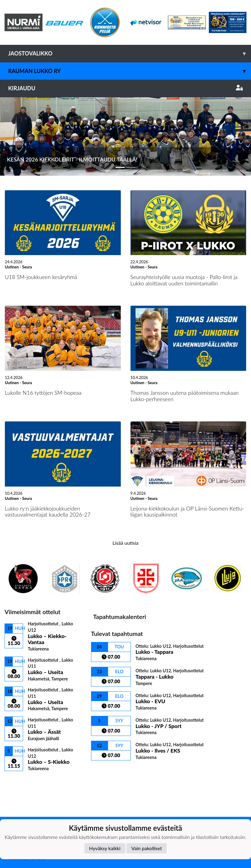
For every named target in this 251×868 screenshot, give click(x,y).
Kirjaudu (126, 88)
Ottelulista (20, 782)
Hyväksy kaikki (105, 848)
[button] (19, 136)
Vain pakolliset (147, 848)
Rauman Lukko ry (130, 71)
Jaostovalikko (130, 53)
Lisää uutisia (126, 543)
